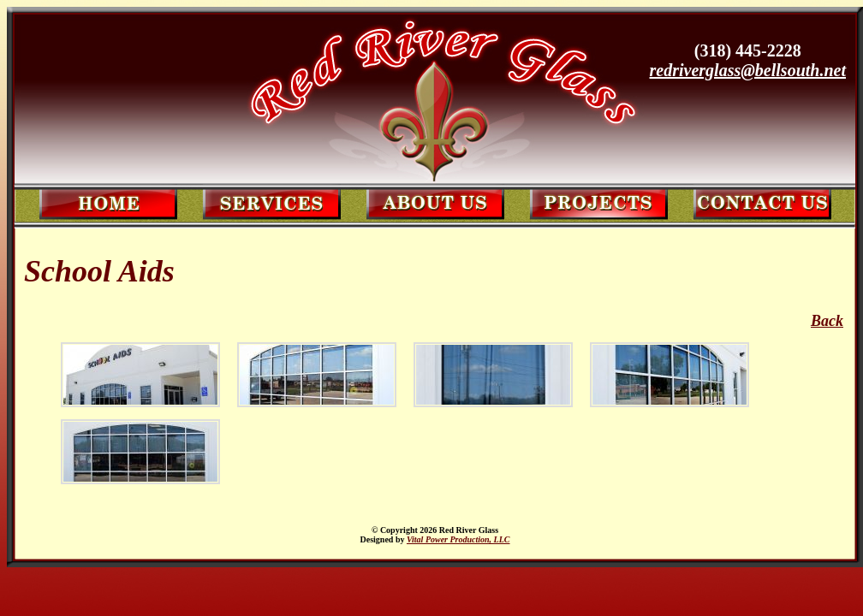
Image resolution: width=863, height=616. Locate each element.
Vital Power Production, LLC (458, 539)
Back (827, 321)
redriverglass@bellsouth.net (748, 70)
